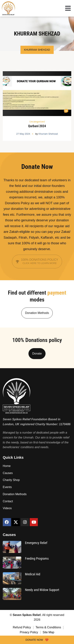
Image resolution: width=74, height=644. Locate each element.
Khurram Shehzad (48, 134)
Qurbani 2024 (37, 126)
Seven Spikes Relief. (28, 615)
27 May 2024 (23, 134)
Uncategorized (37, 122)
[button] (68, 9)
